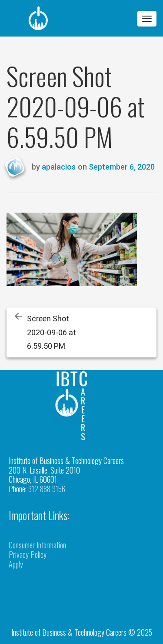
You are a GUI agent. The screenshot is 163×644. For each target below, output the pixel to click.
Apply (16, 564)
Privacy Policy (28, 554)
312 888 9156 (47, 489)
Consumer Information (37, 545)
